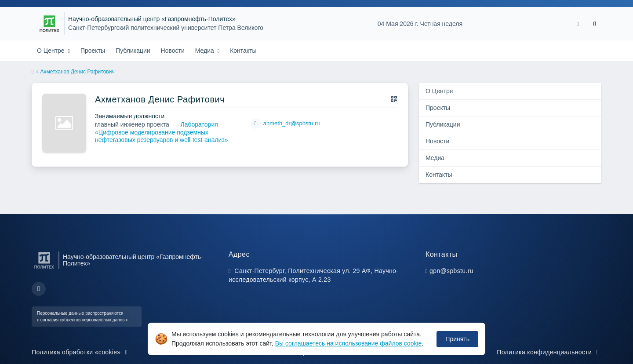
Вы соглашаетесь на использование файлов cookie (349, 343)
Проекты (93, 51)
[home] (33, 72)
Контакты (243, 51)
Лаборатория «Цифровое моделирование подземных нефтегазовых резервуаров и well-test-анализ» (162, 132)
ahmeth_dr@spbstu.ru (292, 123)
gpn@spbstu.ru (451, 271)
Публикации (133, 51)
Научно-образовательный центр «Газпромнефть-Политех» (152, 19)
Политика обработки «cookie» (81, 352)
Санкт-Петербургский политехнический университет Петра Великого (166, 28)
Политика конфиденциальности (549, 352)
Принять (457, 339)
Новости (173, 51)
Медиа (206, 51)
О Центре (52, 51)
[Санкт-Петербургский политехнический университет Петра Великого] (49, 24)
